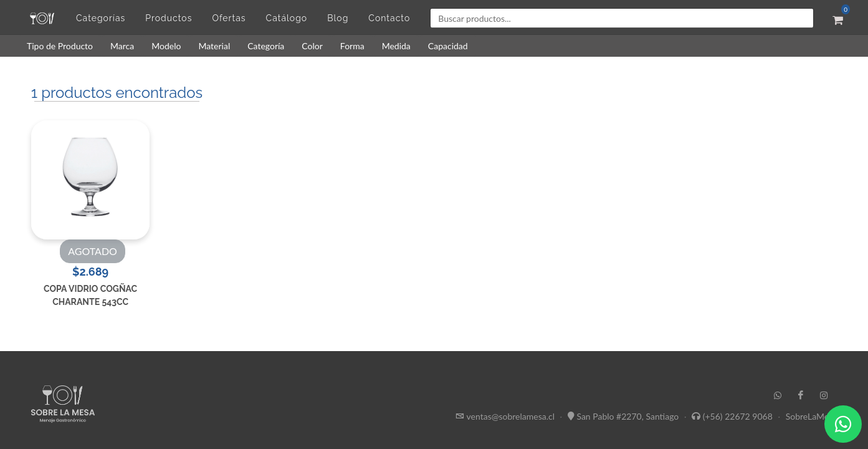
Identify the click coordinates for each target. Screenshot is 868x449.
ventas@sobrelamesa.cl (511, 416)
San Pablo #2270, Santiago (627, 416)
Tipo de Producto (60, 46)
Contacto (389, 18)
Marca (122, 46)
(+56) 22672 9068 (738, 416)
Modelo (166, 46)
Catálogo (287, 18)
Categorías (101, 18)
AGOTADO (93, 251)
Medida (396, 46)
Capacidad (448, 46)
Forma (352, 46)
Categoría (266, 46)
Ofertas (229, 18)
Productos (169, 18)
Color (312, 46)
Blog (338, 18)
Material (214, 46)
